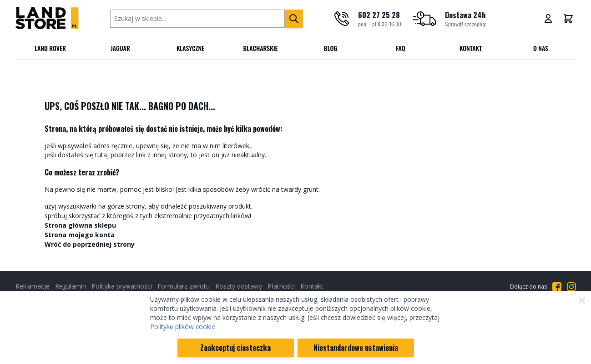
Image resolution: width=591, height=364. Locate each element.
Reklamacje (33, 286)
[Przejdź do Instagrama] (571, 287)
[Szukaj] (294, 19)
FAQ (401, 48)
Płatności (281, 286)
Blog (331, 48)
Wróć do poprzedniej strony (90, 244)
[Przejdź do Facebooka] (557, 287)
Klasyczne (190, 48)
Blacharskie (261, 48)
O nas (541, 48)
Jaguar (120, 48)
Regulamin (71, 286)
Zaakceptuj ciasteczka (235, 348)
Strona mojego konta (80, 235)
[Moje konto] (548, 19)
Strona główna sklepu (80, 225)
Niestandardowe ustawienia (356, 348)
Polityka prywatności (122, 286)
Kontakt (471, 48)
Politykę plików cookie (183, 327)
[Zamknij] (582, 300)
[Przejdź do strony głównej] (47, 18)
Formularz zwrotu (184, 286)
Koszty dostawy (239, 286)
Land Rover (50, 48)
